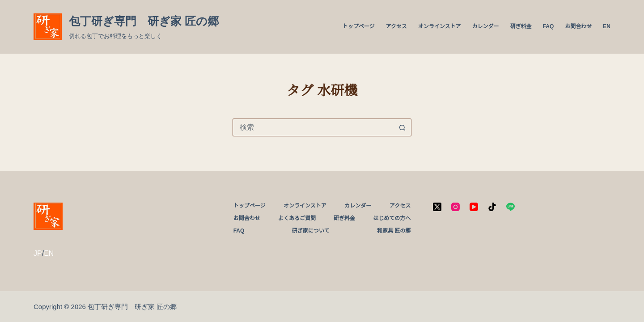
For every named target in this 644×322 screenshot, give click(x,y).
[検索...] (313, 127)
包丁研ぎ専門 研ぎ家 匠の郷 (144, 21)
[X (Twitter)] (437, 207)
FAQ (549, 26)
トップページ (359, 26)
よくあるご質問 (297, 218)
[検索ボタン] (402, 127)
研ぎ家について (311, 231)
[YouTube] (474, 207)
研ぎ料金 (521, 26)
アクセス (396, 26)
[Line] (511, 207)
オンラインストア (440, 26)
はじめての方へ (392, 218)
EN (607, 26)
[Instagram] (455, 207)
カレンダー (486, 26)
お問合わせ (578, 26)
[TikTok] (492, 207)
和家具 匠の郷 (394, 231)
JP (38, 253)
